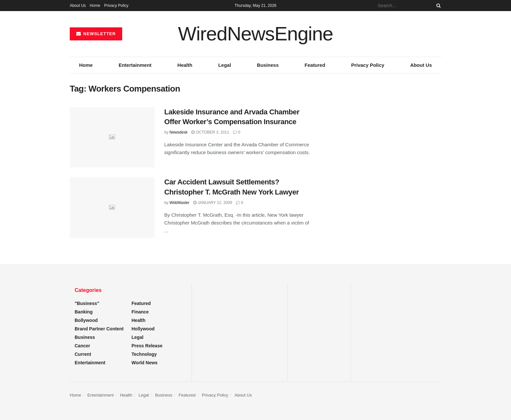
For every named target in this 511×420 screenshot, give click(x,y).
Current (83, 354)
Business (268, 65)
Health (185, 65)
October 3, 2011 (210, 132)
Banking (84, 312)
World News (145, 363)
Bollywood (86, 320)
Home (95, 6)
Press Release (147, 346)
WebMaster (179, 203)
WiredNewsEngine (255, 34)
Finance (140, 312)
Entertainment (135, 65)
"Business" (87, 303)
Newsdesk (178, 132)
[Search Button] (437, 6)
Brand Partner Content (99, 329)
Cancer (82, 346)
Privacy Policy (116, 6)
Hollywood (143, 329)
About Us (78, 6)
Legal (225, 65)
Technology (144, 354)
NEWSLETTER (96, 34)
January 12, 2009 (213, 203)
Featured (315, 65)
